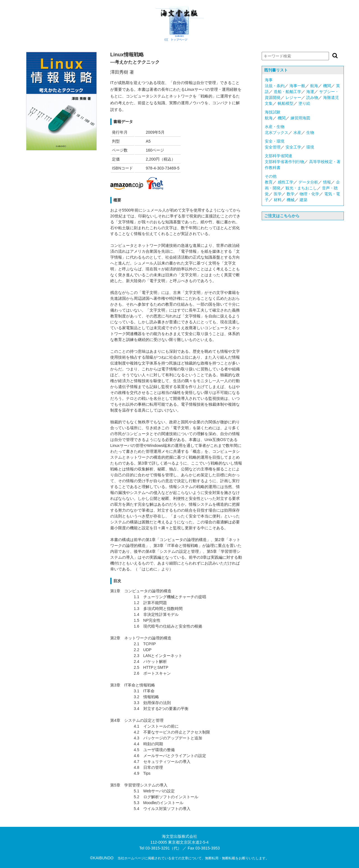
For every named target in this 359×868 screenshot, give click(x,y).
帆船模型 (286, 103)
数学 (291, 194)
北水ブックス (277, 133)
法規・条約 (275, 86)
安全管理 (273, 147)
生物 (310, 133)
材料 (278, 200)
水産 (297, 133)
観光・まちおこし (301, 188)
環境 (310, 147)
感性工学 (286, 182)
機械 (291, 200)
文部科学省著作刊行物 (284, 162)
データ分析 (308, 182)
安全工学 (293, 147)
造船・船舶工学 (287, 92)
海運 (310, 92)
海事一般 (297, 86)
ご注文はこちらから (282, 216)
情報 (327, 182)
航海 (314, 86)
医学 (278, 194)
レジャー (293, 98)
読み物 (312, 98)
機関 (327, 86)
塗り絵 (304, 103)
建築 (303, 200)
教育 (269, 182)
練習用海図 (300, 118)
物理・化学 (309, 194)
